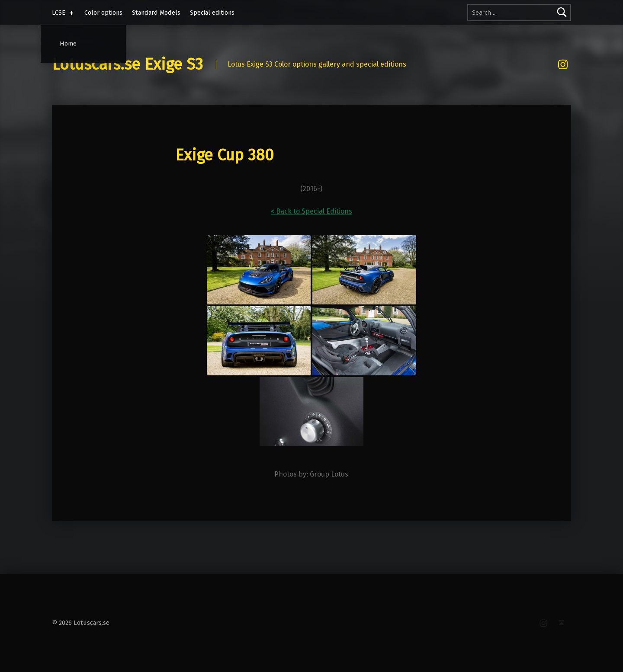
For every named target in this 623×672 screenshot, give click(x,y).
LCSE (63, 13)
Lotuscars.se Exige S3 (127, 64)
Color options (103, 13)
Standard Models (156, 13)
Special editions (212, 13)
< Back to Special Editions (311, 211)
